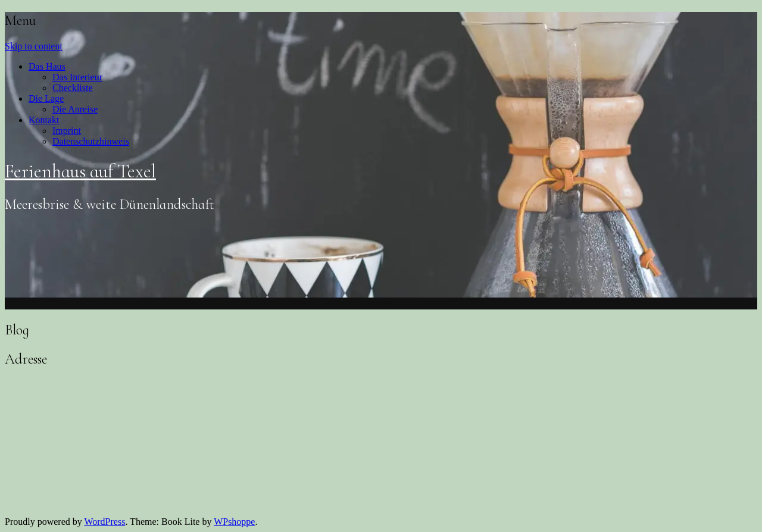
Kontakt (44, 120)
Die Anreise (75, 109)
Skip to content (34, 46)
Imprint (67, 131)
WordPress (104, 522)
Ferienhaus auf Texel (80, 171)
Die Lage (46, 98)
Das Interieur (77, 77)
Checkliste (73, 88)
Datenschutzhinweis (91, 141)
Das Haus (47, 66)
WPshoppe (234, 522)
